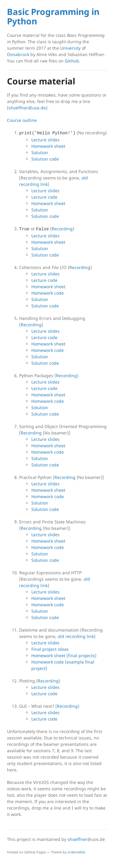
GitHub (72, 61)
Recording (62, 229)
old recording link (76, 636)
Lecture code (44, 197)
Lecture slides (45, 140)
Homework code (48, 293)
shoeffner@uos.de (27, 108)
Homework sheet (48, 146)
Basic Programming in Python (53, 16)
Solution (40, 152)
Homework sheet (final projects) (64, 655)
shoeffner (77, 839)
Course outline (22, 120)
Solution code (45, 159)
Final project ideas (50, 649)
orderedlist (76, 852)
